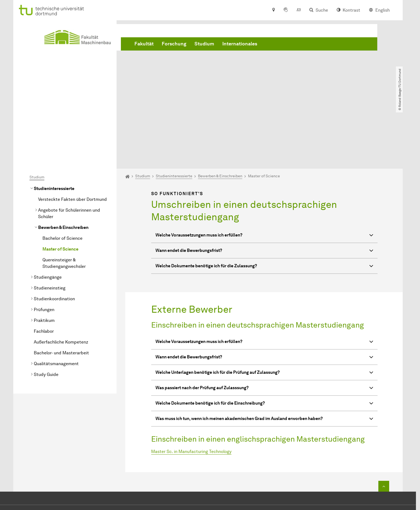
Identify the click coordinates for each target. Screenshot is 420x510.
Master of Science (60, 187)
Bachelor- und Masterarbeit (61, 291)
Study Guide (46, 313)
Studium (204, 44)
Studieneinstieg (50, 226)
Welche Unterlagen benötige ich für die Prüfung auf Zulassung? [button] (264, 311)
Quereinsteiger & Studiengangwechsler (64, 201)
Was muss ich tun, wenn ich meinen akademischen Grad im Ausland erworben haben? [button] (264, 357)
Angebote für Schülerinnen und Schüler (69, 151)
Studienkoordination (54, 237)
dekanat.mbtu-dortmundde (219, 469)
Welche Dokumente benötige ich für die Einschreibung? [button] (264, 342)
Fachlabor (44, 269)
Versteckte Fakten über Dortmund (72, 137)
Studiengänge (48, 215)
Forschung (174, 44)
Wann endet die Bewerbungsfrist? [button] (264, 189)
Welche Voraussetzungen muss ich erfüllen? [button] (264, 174)
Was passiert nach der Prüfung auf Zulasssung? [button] (264, 327)
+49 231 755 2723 (209, 461)
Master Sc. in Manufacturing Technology (191, 389)
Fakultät (144, 44)
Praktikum (44, 259)
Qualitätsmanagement (56, 302)
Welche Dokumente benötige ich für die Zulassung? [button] (264, 205)
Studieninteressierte (54, 127)
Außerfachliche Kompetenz (61, 280)
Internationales (240, 44)
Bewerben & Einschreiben (63, 166)
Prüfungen (44, 248)
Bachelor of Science (62, 176)
